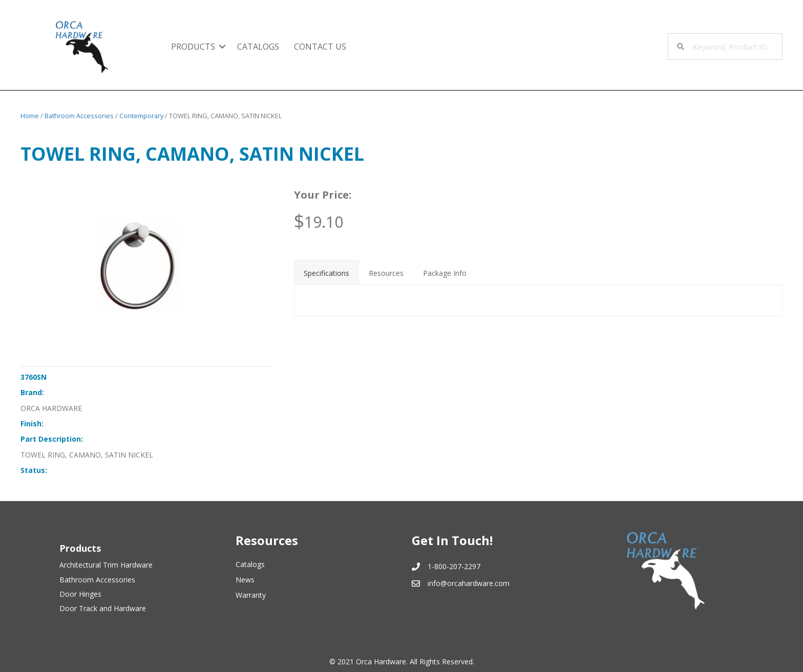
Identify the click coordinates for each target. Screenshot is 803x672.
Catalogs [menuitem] (258, 47)
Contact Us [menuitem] (320, 47)
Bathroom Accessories (79, 116)
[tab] (326, 272)
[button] (222, 47)
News (245, 580)
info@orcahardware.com (469, 583)
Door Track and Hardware (103, 608)
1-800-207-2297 (454, 566)
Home (30, 116)
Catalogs (250, 564)
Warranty (251, 595)
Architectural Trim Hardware (106, 565)
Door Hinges (80, 594)
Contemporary (141, 116)
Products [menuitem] (193, 47)
